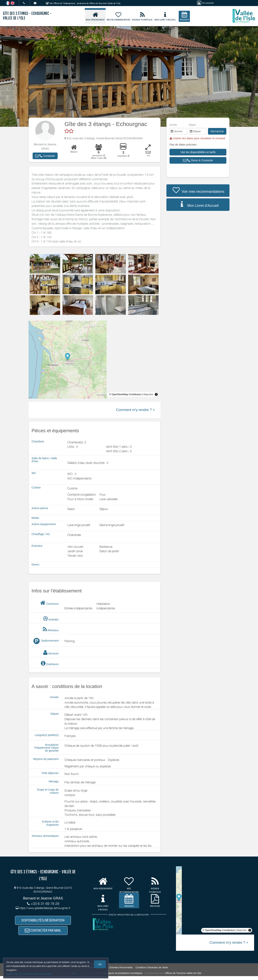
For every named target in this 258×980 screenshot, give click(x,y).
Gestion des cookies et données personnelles (30, 973)
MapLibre (148, 394)
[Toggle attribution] (156, 394)
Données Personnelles (121, 971)
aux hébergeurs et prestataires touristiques (120, 977)
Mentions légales (98, 971)
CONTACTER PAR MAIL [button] (43, 933)
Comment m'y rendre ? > (135, 410)
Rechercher (217, 131)
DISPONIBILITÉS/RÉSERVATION (43, 921)
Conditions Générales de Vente (152, 971)
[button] (45, 156)
